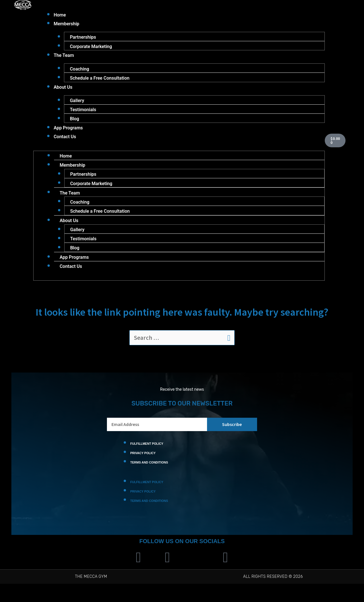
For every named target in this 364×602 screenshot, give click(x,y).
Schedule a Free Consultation (100, 81)
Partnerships (83, 38)
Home (60, 15)
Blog (75, 124)
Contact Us (65, 143)
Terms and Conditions (148, 478)
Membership (67, 24)
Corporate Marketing (91, 48)
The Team (64, 58)
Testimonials (83, 114)
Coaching (80, 72)
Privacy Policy (142, 468)
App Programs (68, 134)
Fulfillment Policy (146, 459)
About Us (63, 91)
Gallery (77, 105)
